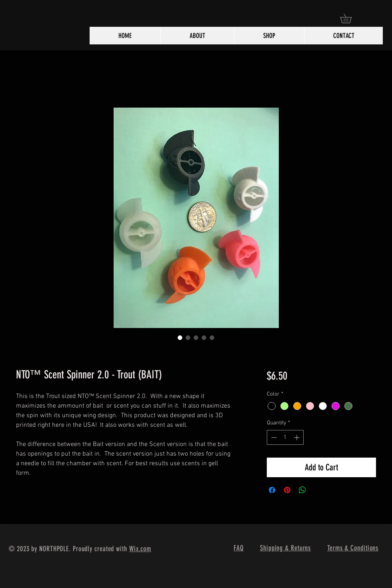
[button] (350, 18)
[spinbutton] (285, 437)
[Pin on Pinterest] (287, 490)
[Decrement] (273, 437)
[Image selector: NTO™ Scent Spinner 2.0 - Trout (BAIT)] (180, 338)
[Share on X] (318, 490)
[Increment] (297, 437)
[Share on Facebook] (272, 490)
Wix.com (140, 549)
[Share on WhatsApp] (302, 490)
